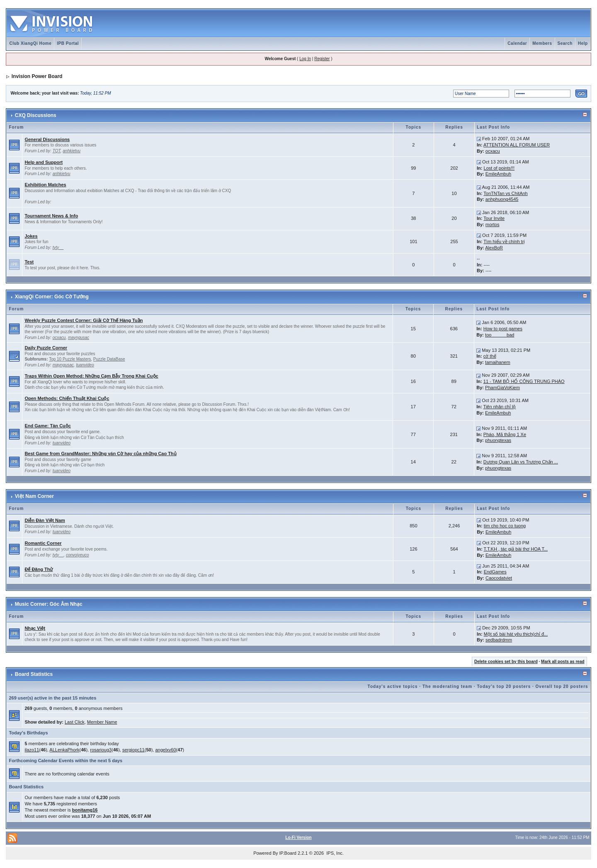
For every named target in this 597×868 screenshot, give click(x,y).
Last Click (75, 722)
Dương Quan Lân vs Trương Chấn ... (521, 462)
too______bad (500, 335)
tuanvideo (85, 365)
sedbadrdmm (499, 640)
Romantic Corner (43, 543)
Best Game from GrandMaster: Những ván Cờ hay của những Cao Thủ (100, 454)
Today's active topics (393, 686)
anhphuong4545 (502, 199)
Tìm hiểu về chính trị (504, 241)
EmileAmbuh (498, 174)
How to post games (503, 329)
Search (565, 43)
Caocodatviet (499, 578)
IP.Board (288, 853)
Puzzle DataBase (109, 359)
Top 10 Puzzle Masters (70, 359)
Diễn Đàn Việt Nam (45, 520)
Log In (305, 59)
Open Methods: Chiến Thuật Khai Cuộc (67, 398)
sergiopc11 (133, 750)
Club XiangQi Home (30, 43)
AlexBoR (494, 248)
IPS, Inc (334, 853)
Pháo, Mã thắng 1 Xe (505, 434)
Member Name (102, 722)
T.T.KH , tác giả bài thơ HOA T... (516, 549)
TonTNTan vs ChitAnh (505, 193)
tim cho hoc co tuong (505, 526)
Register (322, 59)
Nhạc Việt (35, 628)
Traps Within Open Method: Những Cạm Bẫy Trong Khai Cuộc (91, 376)
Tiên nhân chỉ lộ (500, 407)
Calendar (517, 43)
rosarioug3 (101, 750)
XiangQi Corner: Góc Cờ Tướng (52, 297)
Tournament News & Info (51, 216)
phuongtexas (498, 440)
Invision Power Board (37, 76)
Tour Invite (494, 218)
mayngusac (79, 338)
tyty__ (58, 247)
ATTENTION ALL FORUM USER (517, 145)
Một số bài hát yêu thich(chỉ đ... (516, 634)
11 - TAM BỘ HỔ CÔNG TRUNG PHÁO (524, 381)
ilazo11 (32, 750)
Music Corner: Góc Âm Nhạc (49, 604)
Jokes (31, 236)
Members (542, 43)
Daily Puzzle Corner (46, 348)
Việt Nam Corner (34, 496)
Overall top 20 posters (562, 686)
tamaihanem (498, 362)
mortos (493, 224)
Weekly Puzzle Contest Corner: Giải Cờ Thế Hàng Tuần (84, 320)
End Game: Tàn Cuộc (48, 426)
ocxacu (493, 151)
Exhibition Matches (45, 185)
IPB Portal (68, 43)
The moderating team (447, 686)
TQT (57, 151)
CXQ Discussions (36, 115)
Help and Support (44, 162)
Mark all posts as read (563, 662)
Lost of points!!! (499, 168)
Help (583, 43)
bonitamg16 (85, 810)
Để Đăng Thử (39, 569)
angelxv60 (165, 750)
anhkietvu (72, 151)
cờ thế (490, 356)
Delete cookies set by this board (506, 662)
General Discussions (47, 139)
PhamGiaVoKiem (502, 388)
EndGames (495, 572)
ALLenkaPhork (64, 750)
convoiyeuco (78, 555)
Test (29, 262)
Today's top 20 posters (504, 686)
